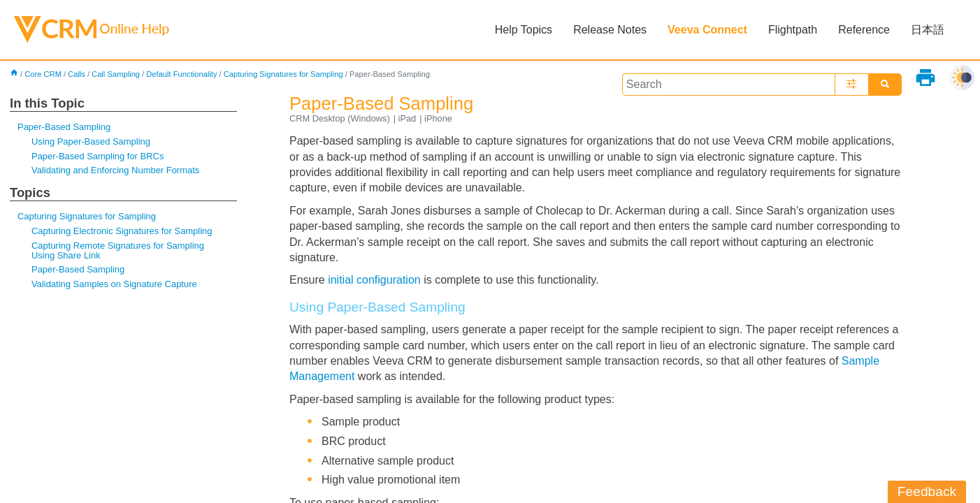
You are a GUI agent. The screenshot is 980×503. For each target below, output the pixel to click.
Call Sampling (116, 74)
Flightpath (793, 30)
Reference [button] (864, 30)
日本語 (928, 30)
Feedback (927, 491)
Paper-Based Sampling (64, 127)
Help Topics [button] (524, 30)
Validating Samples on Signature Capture (114, 284)
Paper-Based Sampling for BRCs (98, 156)
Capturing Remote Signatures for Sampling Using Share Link (118, 250)
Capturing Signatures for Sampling (283, 74)
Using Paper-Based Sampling (91, 141)
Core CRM (43, 74)
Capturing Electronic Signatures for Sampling (122, 231)
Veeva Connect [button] (707, 30)
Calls (77, 74)
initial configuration (374, 280)
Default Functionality (181, 74)
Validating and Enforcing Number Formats (115, 170)
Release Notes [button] (610, 30)
